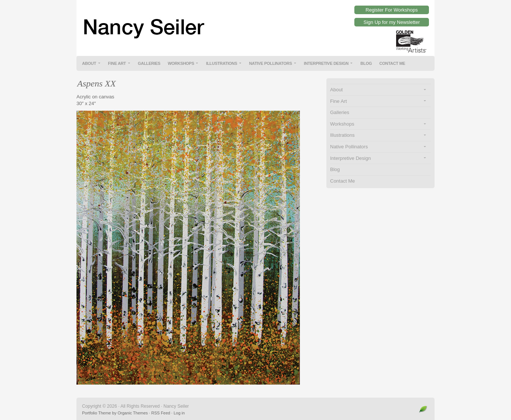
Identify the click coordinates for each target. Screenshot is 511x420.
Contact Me (392, 63)
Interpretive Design (326, 63)
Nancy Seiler (255, 22)
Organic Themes (133, 413)
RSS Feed (161, 413)
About (89, 63)
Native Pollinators (271, 63)
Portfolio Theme (96, 413)
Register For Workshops (392, 10)
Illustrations (221, 63)
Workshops (181, 63)
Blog (366, 63)
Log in (179, 413)
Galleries (149, 63)
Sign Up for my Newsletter (392, 22)
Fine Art (117, 63)
